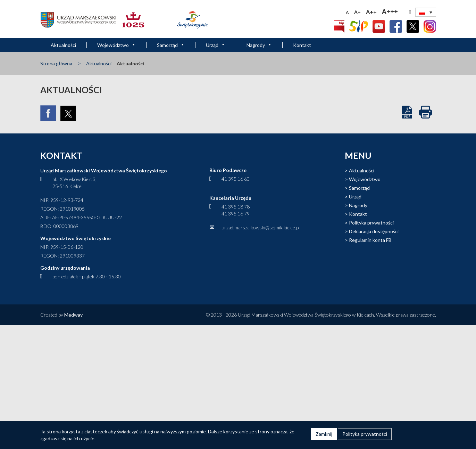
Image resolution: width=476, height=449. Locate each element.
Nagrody (259, 45)
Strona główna (56, 63)
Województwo (116, 45)
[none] (426, 12)
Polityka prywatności (371, 223)
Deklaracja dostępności (374, 231)
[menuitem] (426, 12)
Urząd (216, 45)
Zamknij (324, 434)
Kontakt (302, 45)
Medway (73, 315)
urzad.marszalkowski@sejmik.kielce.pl (261, 227)
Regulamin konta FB (370, 240)
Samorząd (171, 45)
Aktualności (63, 45)
